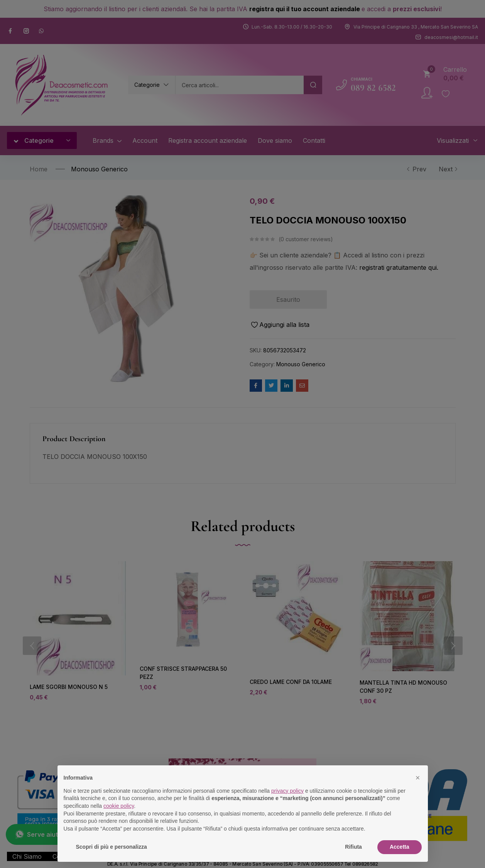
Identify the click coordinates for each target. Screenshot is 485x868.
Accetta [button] (400, 847)
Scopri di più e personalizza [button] (112, 847)
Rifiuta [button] (353, 847)
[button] (418, 778)
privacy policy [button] (287, 791)
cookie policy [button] (119, 806)
